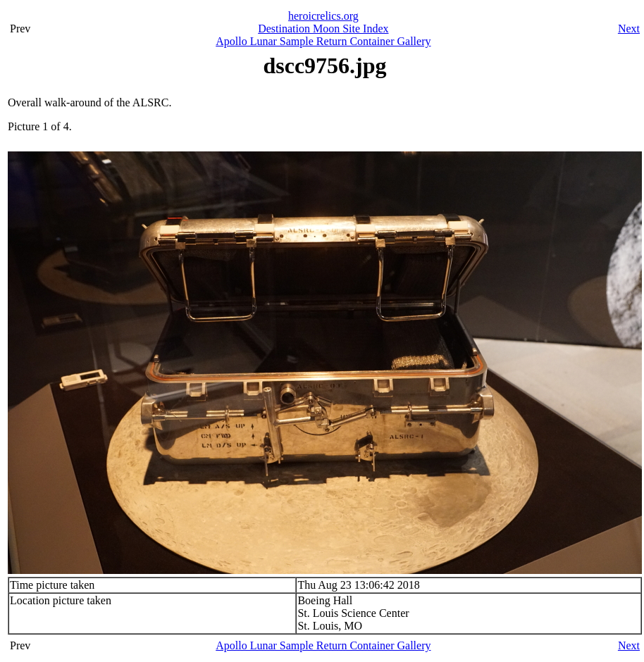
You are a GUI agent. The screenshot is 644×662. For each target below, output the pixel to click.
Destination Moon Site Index (323, 29)
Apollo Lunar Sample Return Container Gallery (323, 41)
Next (629, 29)
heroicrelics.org (323, 16)
